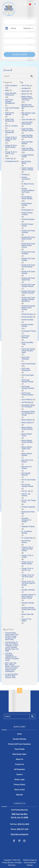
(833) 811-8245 (23, 824)
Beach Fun (26, 94)
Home (19, 734)
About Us (19, 759)
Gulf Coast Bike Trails (27, 343)
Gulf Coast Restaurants (26, 369)
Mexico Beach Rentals (27, 454)
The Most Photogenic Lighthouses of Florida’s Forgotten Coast (12, 657)
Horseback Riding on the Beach (28, 406)
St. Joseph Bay (27, 538)
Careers (20, 774)
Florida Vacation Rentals (28, 325)
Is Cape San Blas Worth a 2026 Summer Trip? (12, 676)
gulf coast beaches (26, 337)
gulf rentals (26, 402)
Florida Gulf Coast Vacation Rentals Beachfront (28, 299)
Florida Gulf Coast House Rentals (28, 266)
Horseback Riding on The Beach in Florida (28, 413)
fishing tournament (26, 178)
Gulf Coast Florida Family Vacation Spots (28, 351)
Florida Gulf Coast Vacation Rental (28, 286)
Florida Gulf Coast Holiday (28, 259)
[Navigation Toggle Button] (35, 4)
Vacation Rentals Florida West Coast (29, 609)
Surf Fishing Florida (26, 542)
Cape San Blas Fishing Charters (28, 130)
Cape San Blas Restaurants (11, 94)
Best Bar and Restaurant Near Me (28, 106)
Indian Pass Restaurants (10, 120)
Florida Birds (26, 210)
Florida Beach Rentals (27, 204)
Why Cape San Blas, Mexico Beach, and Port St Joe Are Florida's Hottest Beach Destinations (12, 667)
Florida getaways (28, 219)
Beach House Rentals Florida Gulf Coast (27, 98)
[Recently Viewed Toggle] (25, 4)
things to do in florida (27, 556)
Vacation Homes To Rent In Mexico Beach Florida (29, 596)
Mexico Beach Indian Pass (27, 448)
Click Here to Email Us (20, 834)
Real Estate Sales (19, 754)
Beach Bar (26, 91)
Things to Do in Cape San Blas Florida (11, 139)
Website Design (29, 860)
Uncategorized (11, 161)
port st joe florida (29, 480)
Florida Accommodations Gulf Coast (28, 190)
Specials (19, 795)
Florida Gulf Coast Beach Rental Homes (28, 245)
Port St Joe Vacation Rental (27, 485)
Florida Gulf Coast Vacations (20, 744)
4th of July (26, 86)
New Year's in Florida (27, 468)
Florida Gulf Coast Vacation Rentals (28, 292)
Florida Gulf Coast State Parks (28, 279)
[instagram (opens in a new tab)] (24, 841)
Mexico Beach (27, 420)
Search (7, 76)
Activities (25, 88)
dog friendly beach (26, 162)
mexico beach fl (28, 423)
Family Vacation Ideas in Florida (28, 169)
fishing (24, 175)
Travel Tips (9, 159)
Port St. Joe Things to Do (29, 501)
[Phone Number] (20, 4)
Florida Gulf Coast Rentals (28, 272)
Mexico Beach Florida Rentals (27, 428)
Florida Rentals (27, 317)
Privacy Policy (19, 785)
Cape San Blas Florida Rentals (27, 136)
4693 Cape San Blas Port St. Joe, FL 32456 (20, 816)
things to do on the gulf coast (28, 576)
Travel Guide (19, 749)
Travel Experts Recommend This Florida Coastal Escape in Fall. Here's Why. (12, 636)
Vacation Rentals (28, 603)
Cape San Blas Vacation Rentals (28, 149)
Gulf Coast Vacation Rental (27, 381)
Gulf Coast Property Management (10, 101)
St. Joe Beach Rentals (27, 532)
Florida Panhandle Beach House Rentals (28, 308)
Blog (7, 90)
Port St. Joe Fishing (26, 495)
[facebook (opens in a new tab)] (14, 841)
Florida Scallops (28, 320)
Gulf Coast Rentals (12, 108)
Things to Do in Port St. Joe (11, 153)
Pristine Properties (28, 507)
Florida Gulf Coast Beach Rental (28, 238)
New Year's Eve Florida (27, 461)
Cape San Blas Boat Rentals (27, 123)
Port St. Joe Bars (11, 126)
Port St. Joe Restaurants (10, 132)
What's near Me (28, 614)
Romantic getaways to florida (26, 520)
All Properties (19, 769)
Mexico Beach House (27, 435)
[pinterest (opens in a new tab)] (19, 841)
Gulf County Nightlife (10, 114)
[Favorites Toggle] (30, 4)
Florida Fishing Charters (27, 214)
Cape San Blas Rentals (27, 143)
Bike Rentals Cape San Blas (29, 114)
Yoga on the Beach (26, 620)
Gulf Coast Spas (28, 375)
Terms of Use (19, 790)
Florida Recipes (27, 314)
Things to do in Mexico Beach (27, 563)
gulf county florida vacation (28, 394)
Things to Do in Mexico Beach (11, 146)
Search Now (19, 54)
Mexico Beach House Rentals (27, 441)
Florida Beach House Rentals (27, 198)
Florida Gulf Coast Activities (28, 232)
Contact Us (19, 764)
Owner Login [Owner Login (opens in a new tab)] (20, 779)
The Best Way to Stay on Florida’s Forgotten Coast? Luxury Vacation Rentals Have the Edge (12, 647)
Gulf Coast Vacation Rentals (28, 387)
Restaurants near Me (28, 513)
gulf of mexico (27, 400)
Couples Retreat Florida (28, 156)
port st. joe (26, 491)
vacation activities (28, 590)
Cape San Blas (27, 120)
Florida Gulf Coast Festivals (28, 253)
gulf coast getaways (26, 358)
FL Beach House (28, 184)
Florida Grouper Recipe (27, 225)
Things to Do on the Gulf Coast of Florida (28, 583)
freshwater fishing (29, 331)
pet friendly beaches (26, 474)
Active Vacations (11, 86)
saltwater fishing (28, 527)
